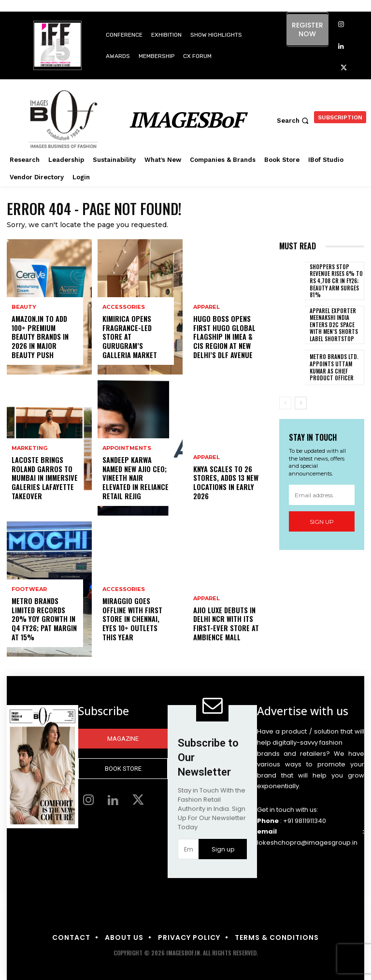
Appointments (127, 450)
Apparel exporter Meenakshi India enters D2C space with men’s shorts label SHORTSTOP (333, 324)
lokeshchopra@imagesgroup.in (307, 843)
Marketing (29, 450)
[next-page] (301, 402)
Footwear (29, 591)
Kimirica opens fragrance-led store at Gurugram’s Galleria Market (129, 338)
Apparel (207, 309)
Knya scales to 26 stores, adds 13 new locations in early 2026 (226, 483)
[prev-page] (285, 402)
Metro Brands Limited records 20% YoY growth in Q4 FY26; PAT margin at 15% (43, 620)
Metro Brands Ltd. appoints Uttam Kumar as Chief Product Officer (332, 367)
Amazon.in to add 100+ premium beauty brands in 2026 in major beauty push (45, 342)
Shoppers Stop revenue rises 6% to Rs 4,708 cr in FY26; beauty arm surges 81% (335, 281)
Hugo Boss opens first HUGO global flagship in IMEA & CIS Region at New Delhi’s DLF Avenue (223, 338)
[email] (322, 494)
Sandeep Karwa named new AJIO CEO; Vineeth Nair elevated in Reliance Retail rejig (135, 479)
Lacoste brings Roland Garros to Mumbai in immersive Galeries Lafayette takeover (44, 479)
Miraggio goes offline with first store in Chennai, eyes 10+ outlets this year (132, 620)
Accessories (123, 309)
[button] (294, 121)
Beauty (24, 317)
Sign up (322, 520)
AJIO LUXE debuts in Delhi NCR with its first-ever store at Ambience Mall (226, 624)
